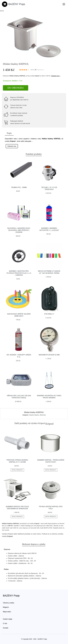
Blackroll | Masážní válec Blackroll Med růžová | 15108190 (19, 230)
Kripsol (37, 76)
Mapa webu (7, 612)
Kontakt (6, 628)
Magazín (6, 607)
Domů (2, 11)
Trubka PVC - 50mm (19, 187)
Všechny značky (9, 603)
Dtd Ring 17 (49, 314)
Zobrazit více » (56, 76)
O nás (5, 623)
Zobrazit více (12, 146)
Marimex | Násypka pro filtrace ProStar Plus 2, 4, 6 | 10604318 (19, 273)
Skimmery (43, 415)
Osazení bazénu (34, 415)
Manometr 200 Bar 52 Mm (49, 355)
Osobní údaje (8, 619)
